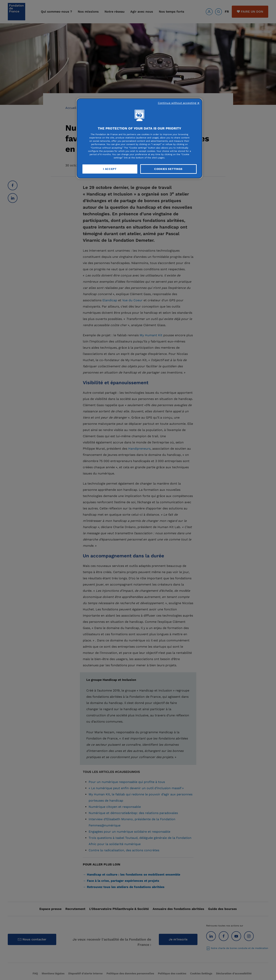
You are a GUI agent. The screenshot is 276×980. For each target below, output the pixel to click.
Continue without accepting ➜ (179, 103)
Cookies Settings (168, 169)
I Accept (110, 169)
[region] (139, 138)
